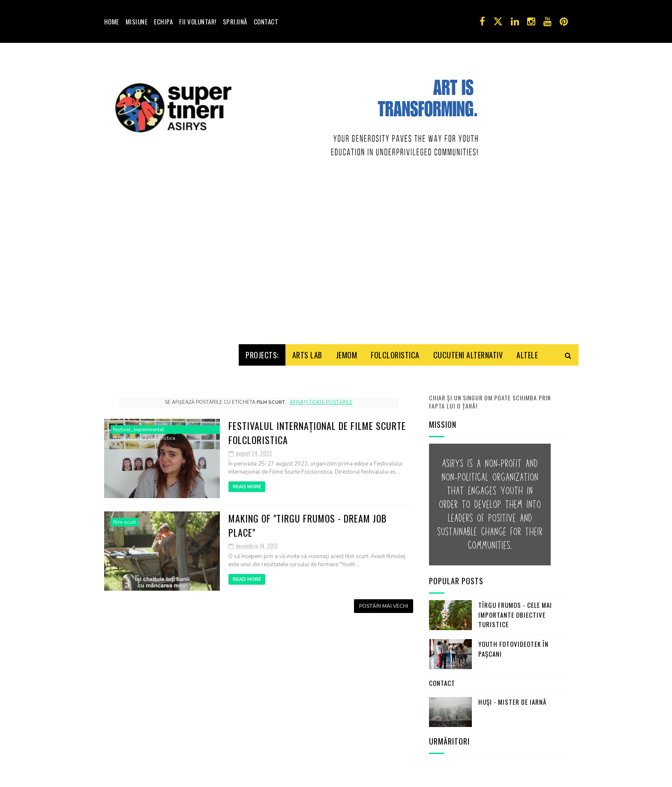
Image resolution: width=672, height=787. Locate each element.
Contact (266, 21)
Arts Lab (307, 352)
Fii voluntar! (198, 21)
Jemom (347, 352)
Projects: (262, 352)
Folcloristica (395, 352)
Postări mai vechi (384, 603)
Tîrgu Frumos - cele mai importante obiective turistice (515, 612)
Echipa (163, 21)
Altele (527, 352)
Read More (247, 484)
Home (112, 21)
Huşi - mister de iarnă (512, 699)
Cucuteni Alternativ (468, 352)
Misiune (137, 21)
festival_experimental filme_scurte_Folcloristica (144, 427)
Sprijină (235, 21)
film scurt (124, 519)
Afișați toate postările (321, 399)
